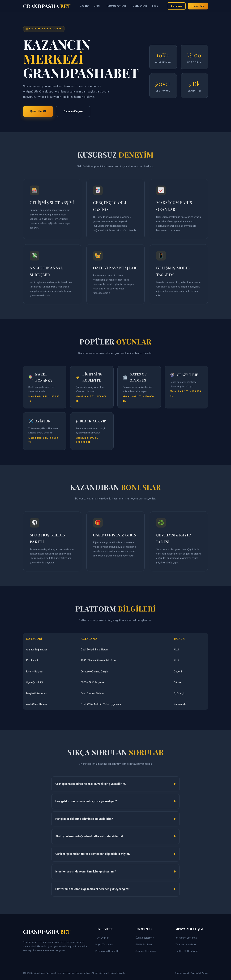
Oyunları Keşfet (73, 111)
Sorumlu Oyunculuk (146, 951)
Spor (97, 6)
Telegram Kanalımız (186, 945)
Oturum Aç (176, 6)
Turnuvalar (139, 6)
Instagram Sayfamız (186, 938)
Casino (84, 6)
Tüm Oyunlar (102, 938)
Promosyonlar (116, 6)
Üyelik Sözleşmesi (145, 938)
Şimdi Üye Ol (38, 111)
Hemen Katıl (198, 6)
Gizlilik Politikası (144, 945)
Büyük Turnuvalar (104, 945)
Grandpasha (47, 6)
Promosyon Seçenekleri (108, 951)
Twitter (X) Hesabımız (187, 951)
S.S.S (155, 6)
